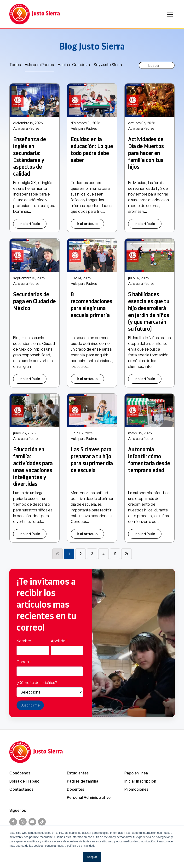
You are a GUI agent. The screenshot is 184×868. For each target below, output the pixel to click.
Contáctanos (21, 789)
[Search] (157, 65)
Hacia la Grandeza (74, 65)
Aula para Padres (39, 65)
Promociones (136, 789)
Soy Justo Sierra (108, 65)
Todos (15, 65)
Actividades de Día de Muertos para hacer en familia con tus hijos (146, 153)
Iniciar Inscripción (140, 781)
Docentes (76, 789)
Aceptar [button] (92, 857)
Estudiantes (78, 773)
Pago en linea (136, 773)
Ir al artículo (30, 224)
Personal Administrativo (89, 797)
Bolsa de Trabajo (24, 781)
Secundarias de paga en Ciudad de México (34, 301)
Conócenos (20, 773)
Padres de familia (83, 781)
